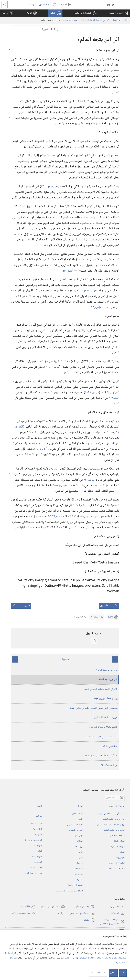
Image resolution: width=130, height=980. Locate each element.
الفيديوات (79, 874)
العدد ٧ (115, 398)
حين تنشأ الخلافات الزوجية (104, 718)
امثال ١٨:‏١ (68, 271)
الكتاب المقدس (77, 814)
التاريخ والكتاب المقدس (115, 869)
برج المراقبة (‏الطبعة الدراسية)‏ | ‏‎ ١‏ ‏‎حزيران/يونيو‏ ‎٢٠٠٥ (84, 20)
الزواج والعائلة (119, 841)
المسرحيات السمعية (75, 885)
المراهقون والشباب (117, 847)
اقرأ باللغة (56, 29)
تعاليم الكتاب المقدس (116, 806)
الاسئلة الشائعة (36, 824)
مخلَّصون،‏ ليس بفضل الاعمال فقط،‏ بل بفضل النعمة (94, 708)
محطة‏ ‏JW (79, 869)
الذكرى (39, 851)
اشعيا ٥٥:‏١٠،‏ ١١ (78, 505)
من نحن (39, 816)
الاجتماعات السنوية (34, 857)
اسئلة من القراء (110, 746)
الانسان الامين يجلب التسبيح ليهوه (101, 689)
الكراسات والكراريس (75, 825)
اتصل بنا (39, 835)
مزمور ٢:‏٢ (96, 307)
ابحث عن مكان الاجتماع (53, 907)
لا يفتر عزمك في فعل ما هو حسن (101, 737)
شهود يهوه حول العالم (33, 873)
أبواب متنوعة (78, 836)
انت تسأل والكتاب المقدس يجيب (111, 814)
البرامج (80, 852)
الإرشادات (79, 863)
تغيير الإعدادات (98, 973)
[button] (85, 13)
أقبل (123, 973)
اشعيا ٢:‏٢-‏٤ (54, 516)
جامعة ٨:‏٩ (83, 260)
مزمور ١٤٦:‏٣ (52, 367)
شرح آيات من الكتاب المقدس (113, 819)
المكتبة (125, 20)
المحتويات (65, 659)
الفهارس (80, 858)
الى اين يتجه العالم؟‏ (107, 680)
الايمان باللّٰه (120, 858)
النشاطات (38, 862)
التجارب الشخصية (35, 868)
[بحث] (21, 5)
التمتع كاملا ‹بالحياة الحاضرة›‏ (103, 727)
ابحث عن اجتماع (85, 907)
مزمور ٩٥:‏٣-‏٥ (83, 291)
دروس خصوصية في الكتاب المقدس (111, 825)
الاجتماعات (37, 846)
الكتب (81, 819)
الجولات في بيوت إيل (33, 840)
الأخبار (39, 806)
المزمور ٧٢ (89, 480)
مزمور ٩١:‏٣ (47, 187)
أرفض (113, 973)
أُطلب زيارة (37, 829)
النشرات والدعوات (76, 830)
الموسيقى (79, 880)
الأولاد (122, 852)
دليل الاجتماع (78, 847)
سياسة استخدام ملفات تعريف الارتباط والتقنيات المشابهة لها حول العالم (66, 956)
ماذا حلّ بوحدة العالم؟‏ (107, 670)
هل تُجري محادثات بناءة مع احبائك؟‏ (100, 756)
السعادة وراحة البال (117, 836)
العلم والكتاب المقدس (116, 863)
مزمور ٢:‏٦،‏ (93, 392)
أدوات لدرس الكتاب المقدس (114, 830)
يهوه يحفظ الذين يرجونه (106, 699)
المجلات (114, 20)
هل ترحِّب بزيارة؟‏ (109, 765)
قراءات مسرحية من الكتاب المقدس (69, 891)
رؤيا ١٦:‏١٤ (41, 449)
